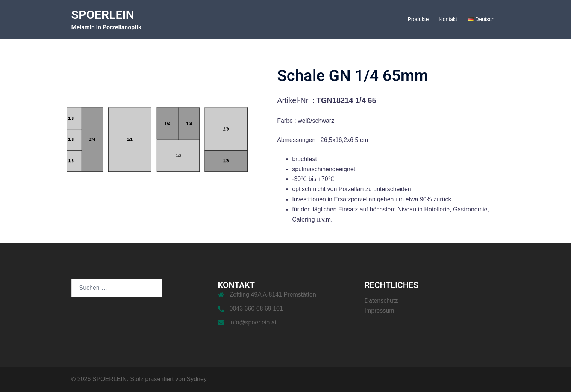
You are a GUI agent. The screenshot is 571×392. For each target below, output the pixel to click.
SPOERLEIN (103, 15)
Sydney (197, 379)
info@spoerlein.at (253, 322)
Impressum (379, 311)
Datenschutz (381, 301)
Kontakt (448, 19)
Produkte (418, 19)
